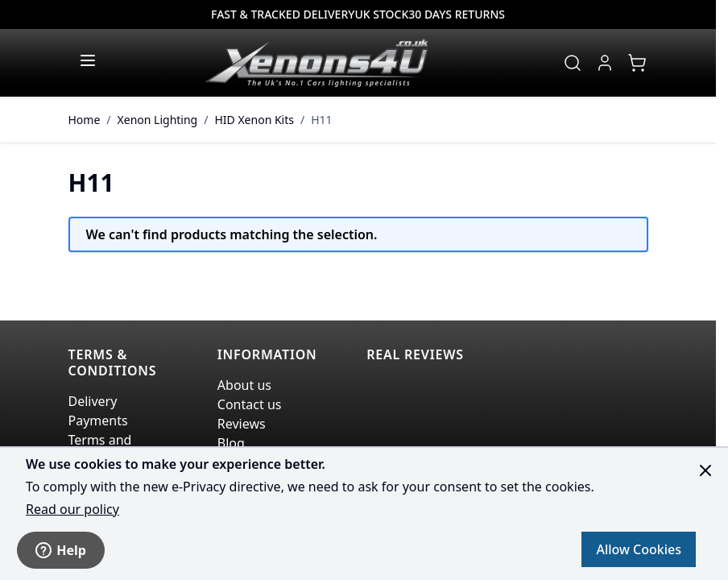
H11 (321, 120)
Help (61, 550)
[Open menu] (88, 60)
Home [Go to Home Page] (85, 120)
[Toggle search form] (573, 63)
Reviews (242, 424)
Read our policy (72, 509)
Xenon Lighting (158, 120)
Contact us (250, 404)
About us (244, 385)
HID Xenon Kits (254, 120)
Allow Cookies (639, 549)
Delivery (93, 401)
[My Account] (605, 63)
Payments (98, 420)
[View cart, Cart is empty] (637, 63)
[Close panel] (705, 470)
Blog (231, 443)
